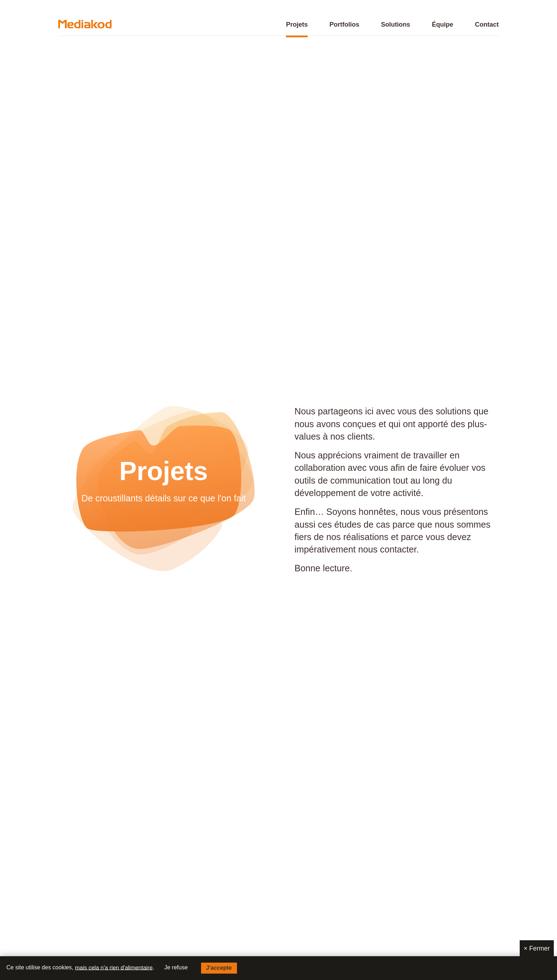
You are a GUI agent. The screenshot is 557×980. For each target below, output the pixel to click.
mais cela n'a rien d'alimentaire (114, 967)
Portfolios (344, 25)
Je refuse (176, 967)
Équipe (443, 25)
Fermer (537, 948)
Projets (297, 25)
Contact (487, 25)
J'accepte (219, 968)
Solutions (396, 25)
